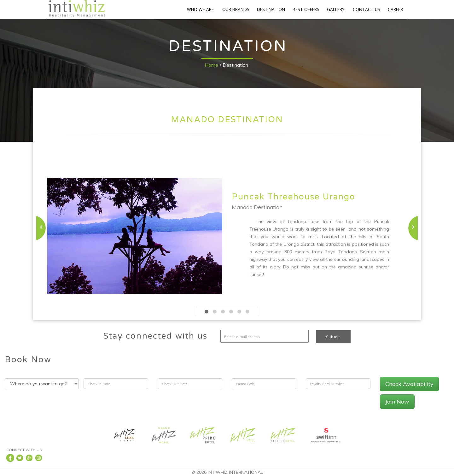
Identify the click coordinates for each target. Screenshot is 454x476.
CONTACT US (367, 9)
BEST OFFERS (306, 9)
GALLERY (336, 9)
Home (211, 65)
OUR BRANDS (236, 9)
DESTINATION (271, 9)
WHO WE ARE (200, 9)
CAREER (395, 9)
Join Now (397, 401)
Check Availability (409, 384)
